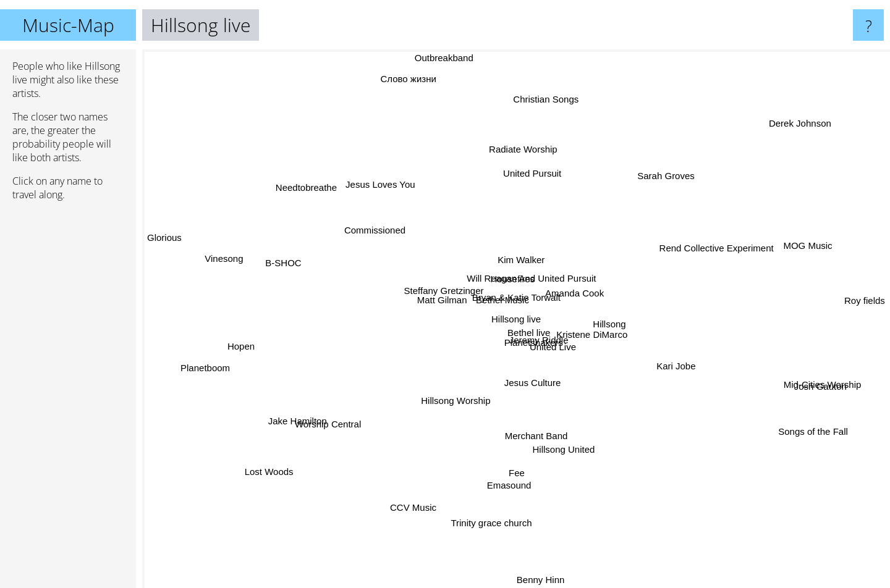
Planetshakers (539, 338)
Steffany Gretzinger (436, 294)
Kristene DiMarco (597, 341)
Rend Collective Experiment (715, 251)
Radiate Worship (526, 149)
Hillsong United (568, 468)
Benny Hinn (541, 564)
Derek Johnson (804, 121)
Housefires (504, 277)
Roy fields (863, 300)
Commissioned (383, 235)
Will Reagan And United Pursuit (531, 273)
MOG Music (791, 250)
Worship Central (324, 427)
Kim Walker (518, 252)
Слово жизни (412, 85)
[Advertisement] (68, 400)
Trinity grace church (492, 511)
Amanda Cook (578, 288)
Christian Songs (545, 111)
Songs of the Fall (799, 426)
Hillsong (633, 321)
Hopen (259, 347)
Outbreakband (445, 58)
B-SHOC (294, 265)
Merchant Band (532, 436)
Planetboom (201, 367)
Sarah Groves (672, 171)
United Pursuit (531, 173)
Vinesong (237, 262)
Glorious (165, 237)
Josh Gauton (822, 388)
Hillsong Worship (448, 410)
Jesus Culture (526, 401)
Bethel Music (488, 289)
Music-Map (68, 25)
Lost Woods (279, 467)
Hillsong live (516, 319)
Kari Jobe (670, 365)
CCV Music (424, 496)
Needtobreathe (308, 191)
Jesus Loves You (388, 189)
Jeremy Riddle (545, 352)
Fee (515, 464)
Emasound (515, 478)
